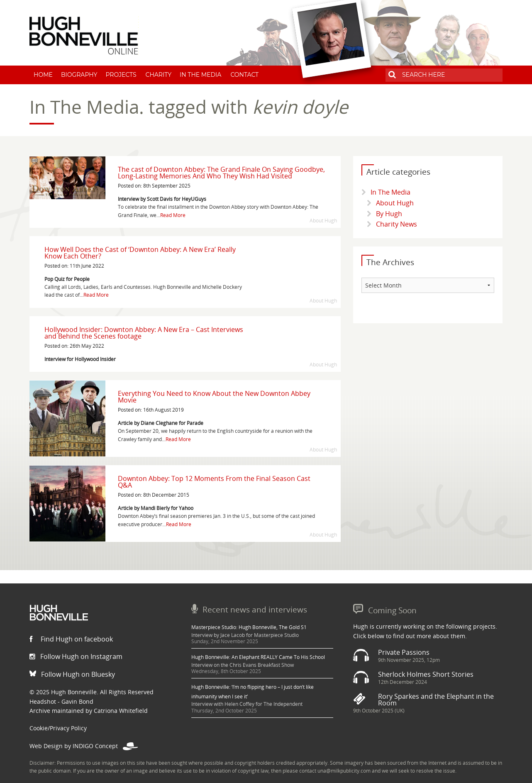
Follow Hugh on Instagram (76, 656)
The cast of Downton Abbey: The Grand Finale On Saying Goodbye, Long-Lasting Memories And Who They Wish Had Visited (221, 173)
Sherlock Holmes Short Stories (426, 674)
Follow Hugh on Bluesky (72, 674)
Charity (159, 75)
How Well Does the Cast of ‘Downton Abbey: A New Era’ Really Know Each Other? (140, 253)
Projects (121, 75)
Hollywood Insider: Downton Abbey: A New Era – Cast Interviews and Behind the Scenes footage (144, 333)
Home (43, 75)
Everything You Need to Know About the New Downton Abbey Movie (214, 397)
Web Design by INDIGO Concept (84, 746)
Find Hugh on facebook (71, 639)
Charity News (397, 224)
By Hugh (389, 214)
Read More (173, 215)
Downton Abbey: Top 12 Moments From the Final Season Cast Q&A (214, 482)
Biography (79, 75)
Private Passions (404, 652)
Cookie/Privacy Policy (58, 728)
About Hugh (395, 203)
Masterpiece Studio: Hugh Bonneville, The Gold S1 (249, 627)
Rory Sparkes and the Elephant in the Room (436, 700)
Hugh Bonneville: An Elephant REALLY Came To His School (258, 657)
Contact (244, 75)
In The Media (200, 75)
